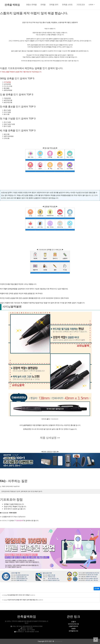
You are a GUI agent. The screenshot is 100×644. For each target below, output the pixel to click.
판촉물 (43, 5)
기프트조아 (81, 5)
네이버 (4, 521)
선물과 (73, 622)
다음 (10, 521)
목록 (97, 589)
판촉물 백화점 (12, 5)
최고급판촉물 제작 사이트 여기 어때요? (19, 595)
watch (73, 629)
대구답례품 (7, 82)
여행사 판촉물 (31, 5)
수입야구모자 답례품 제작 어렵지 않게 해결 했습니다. (23, 600)
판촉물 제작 (54, 5)
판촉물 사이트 (67, 5)
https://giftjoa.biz (20, 517)
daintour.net (58, 641)
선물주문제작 (73, 626)
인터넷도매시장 (73, 624)
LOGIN (91, 5)
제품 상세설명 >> (50, 438)
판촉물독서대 (73, 631)
